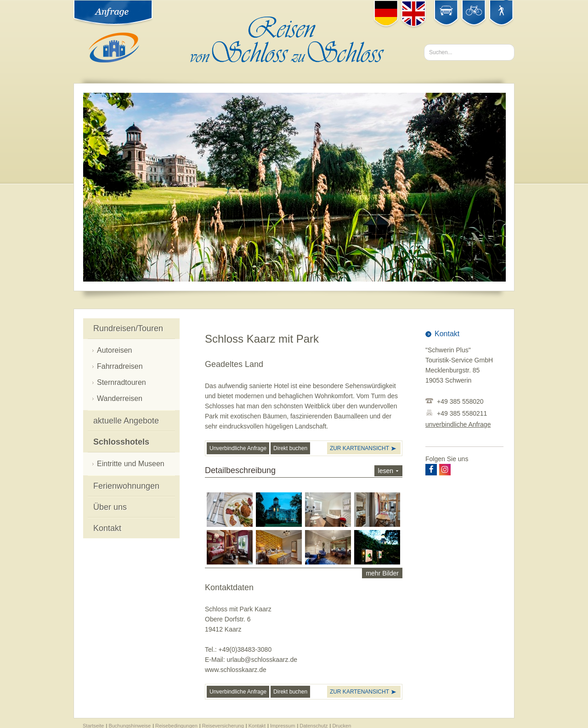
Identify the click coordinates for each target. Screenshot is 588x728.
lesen (386, 470)
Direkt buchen (290, 448)
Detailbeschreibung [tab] (304, 470)
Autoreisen (115, 350)
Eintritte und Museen (131, 463)
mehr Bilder (382, 573)
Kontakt (107, 528)
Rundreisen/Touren (128, 328)
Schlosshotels (121, 441)
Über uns (110, 507)
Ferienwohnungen (126, 485)
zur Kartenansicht (359, 448)
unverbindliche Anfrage (458, 424)
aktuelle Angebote (126, 420)
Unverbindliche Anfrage (238, 448)
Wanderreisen (120, 398)
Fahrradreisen (120, 366)
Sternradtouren (122, 382)
